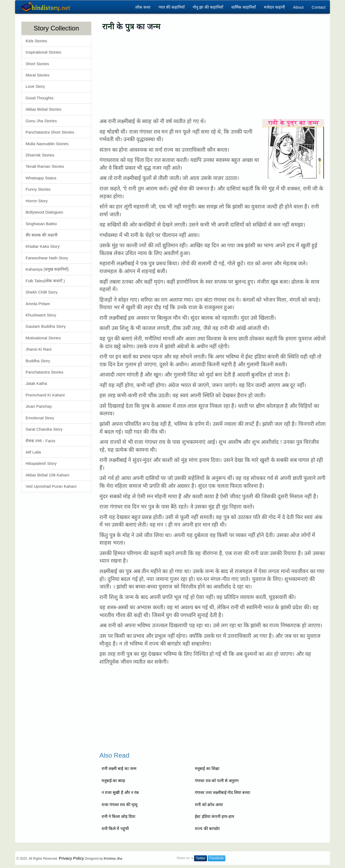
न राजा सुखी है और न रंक (120, 792)
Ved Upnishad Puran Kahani (51, 486)
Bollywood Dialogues (44, 212)
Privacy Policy (71, 858)
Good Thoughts (39, 98)
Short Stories (37, 64)
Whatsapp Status (41, 178)
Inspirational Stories (43, 52)
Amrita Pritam (38, 304)
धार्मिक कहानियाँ (244, 7)
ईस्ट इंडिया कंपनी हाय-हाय (215, 816)
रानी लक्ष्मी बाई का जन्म (119, 768)
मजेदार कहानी (274, 7)
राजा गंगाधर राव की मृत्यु (120, 805)
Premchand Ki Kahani (45, 395)
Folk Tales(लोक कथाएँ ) (45, 281)
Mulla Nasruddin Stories (47, 144)
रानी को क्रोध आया (209, 805)
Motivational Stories (43, 338)
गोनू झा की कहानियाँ (208, 7)
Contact (319, 7)
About (298, 7)
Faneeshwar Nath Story (47, 258)
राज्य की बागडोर (207, 829)
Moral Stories (37, 75)
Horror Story (37, 201)
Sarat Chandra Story (44, 429)
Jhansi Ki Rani (39, 349)
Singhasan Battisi (41, 224)
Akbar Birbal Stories (44, 109)
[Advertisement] (213, 74)
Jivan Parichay (39, 406)
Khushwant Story (41, 315)
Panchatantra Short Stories (50, 132)
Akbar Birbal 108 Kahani (47, 475)
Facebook (217, 858)
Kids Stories (36, 41)
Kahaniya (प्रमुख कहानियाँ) (47, 269)
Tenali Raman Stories (45, 166)
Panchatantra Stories (44, 372)
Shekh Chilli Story (42, 292)
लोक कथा (143, 7)
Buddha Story (38, 361)
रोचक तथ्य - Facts (40, 441)
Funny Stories (38, 189)
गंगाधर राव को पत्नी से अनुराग (217, 781)
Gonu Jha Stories (41, 121)
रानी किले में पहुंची (115, 829)
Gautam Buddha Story (46, 326)
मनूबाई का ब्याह (113, 781)
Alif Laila (33, 452)
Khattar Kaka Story (43, 246)
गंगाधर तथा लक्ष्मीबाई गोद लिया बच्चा (222, 792)
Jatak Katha (36, 383)
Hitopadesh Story (41, 463)
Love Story (35, 86)
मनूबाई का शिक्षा (207, 768)
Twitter (200, 858)
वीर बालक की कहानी (42, 235)
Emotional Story (40, 418)
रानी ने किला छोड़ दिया (118, 816)
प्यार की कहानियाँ (172, 7)
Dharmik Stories (40, 155)
